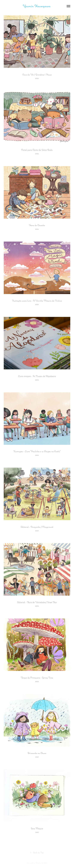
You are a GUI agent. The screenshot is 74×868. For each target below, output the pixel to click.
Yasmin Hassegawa (37, 6)
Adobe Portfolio (42, 863)
